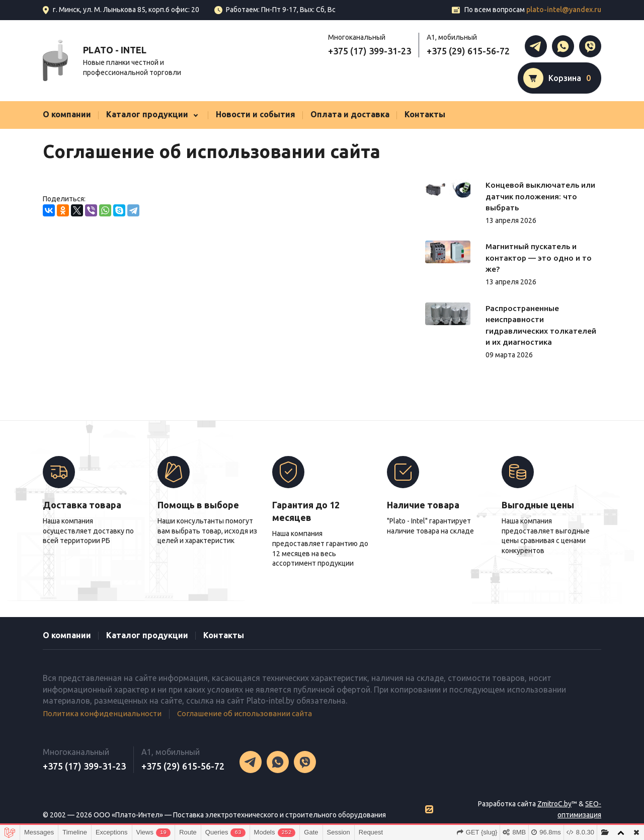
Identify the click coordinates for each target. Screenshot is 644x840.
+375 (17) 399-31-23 (370, 51)
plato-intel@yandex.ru (564, 10)
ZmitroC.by (554, 803)
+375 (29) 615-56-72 (468, 51)
